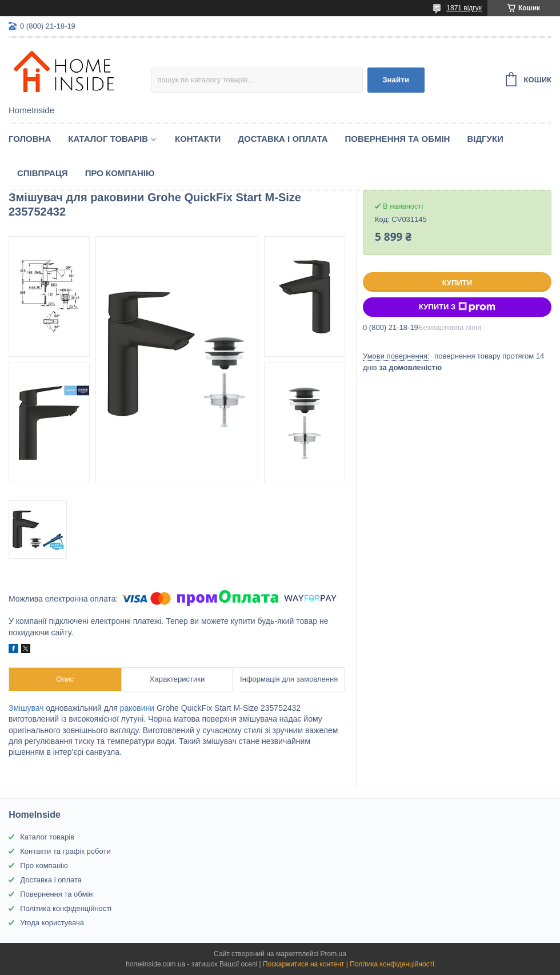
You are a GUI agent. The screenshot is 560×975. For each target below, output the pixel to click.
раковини (137, 708)
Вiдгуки (485, 139)
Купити (457, 283)
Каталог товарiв (108, 139)
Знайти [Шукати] (396, 80)
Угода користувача (52, 923)
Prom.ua (333, 954)
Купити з (457, 307)
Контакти (198, 139)
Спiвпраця (43, 173)
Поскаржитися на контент (303, 964)
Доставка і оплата (283, 139)
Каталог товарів (47, 837)
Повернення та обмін (398, 139)
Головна (30, 139)
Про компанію (120, 173)
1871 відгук (464, 8)
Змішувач (26, 708)
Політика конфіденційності (66, 908)
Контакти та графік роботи (65, 851)
